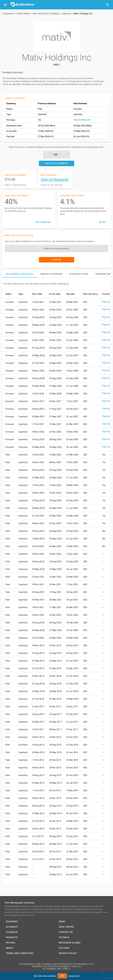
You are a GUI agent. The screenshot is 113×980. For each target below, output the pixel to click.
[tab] (20, 274)
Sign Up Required (82, 120)
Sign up (106, 302)
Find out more (74, 976)
